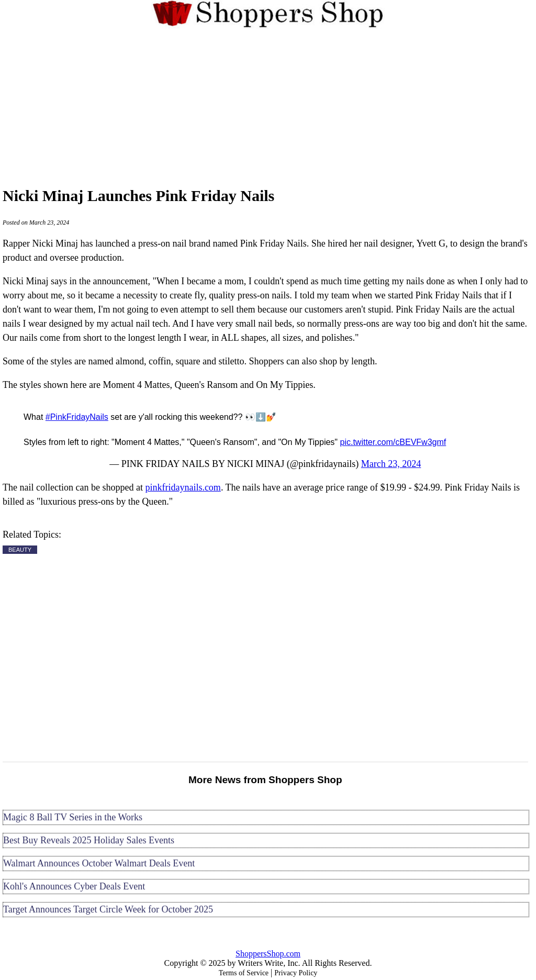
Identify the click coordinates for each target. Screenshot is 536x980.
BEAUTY (20, 550)
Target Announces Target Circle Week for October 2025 (108, 909)
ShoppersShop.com (268, 954)
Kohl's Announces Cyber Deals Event (74, 886)
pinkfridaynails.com (183, 487)
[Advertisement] (268, 106)
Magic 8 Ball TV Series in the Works (73, 817)
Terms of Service (244, 973)
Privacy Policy (296, 973)
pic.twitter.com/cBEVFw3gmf (393, 442)
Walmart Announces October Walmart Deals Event (99, 863)
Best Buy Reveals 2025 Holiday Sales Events (89, 840)
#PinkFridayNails (77, 417)
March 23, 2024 (391, 464)
